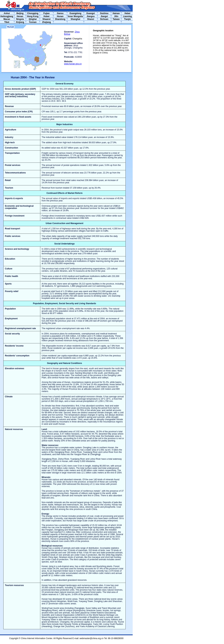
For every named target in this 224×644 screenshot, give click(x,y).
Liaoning (127, 16)
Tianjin (127, 19)
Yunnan (33, 22)
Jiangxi (104, 16)
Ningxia (20, 19)
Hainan (116, 13)
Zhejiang (47, 22)
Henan (20, 16)
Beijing (20, 13)
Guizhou (104, 13)
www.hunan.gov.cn (73, 64)
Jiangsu (91, 16)
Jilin (116, 16)
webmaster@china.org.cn (92, 638)
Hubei (47, 16)
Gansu (60, 13)
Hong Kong (33, 16)
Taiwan (116, 19)
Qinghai (33, 19)
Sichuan (104, 19)
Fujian (47, 13)
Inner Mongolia (75, 16)
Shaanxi (46, 19)
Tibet (7, 22)
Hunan (60, 16)
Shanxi (91, 19)
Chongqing (33, 13)
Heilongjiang (7, 16)
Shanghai (75, 19)
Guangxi (91, 13)
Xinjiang (20, 22)
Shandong (60, 19)
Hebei (127, 13)
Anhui (7, 13)
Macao (7, 19)
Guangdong (75, 13)
